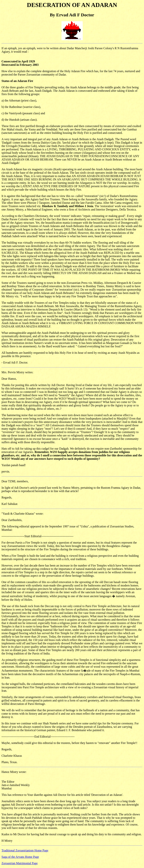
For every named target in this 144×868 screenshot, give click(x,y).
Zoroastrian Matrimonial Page (20, 863)
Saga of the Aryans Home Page (20, 857)
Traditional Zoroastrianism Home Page (25, 850)
